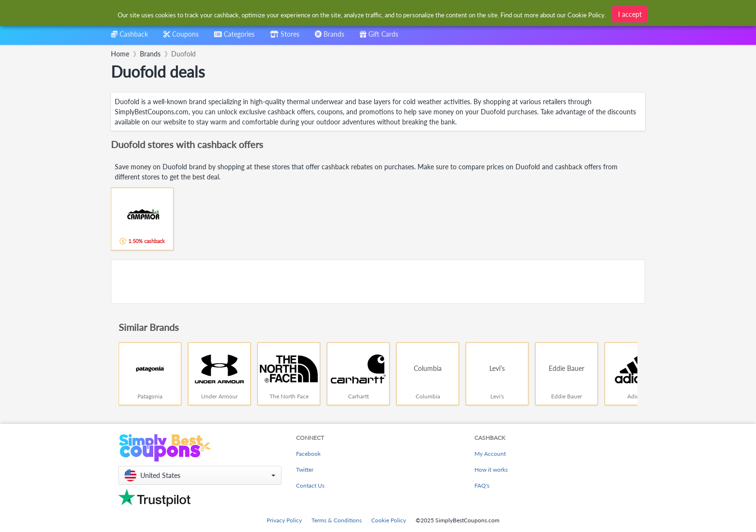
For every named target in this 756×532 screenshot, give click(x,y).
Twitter (305, 470)
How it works (491, 470)
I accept (630, 13)
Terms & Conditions (337, 520)
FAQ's (482, 485)
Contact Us (310, 485)
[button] (200, 475)
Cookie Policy (389, 520)
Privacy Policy (284, 520)
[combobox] (362, 14)
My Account (490, 454)
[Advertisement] (378, 282)
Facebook (308, 454)
